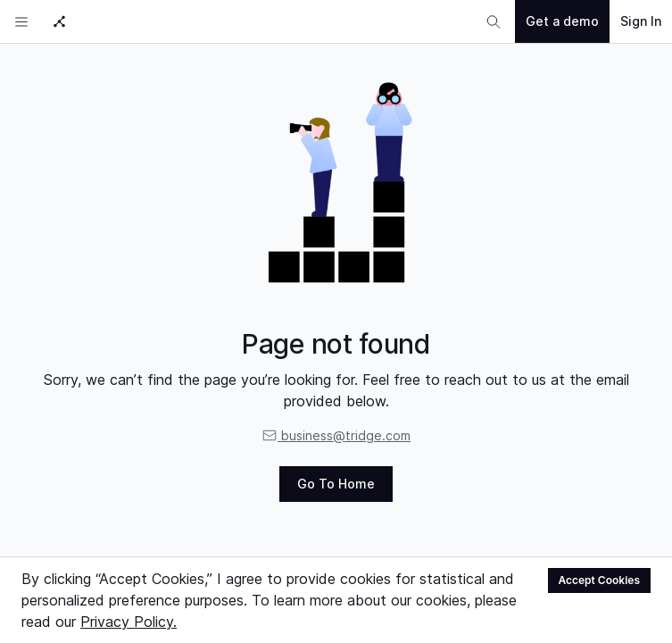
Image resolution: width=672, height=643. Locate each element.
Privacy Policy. (129, 622)
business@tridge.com (336, 435)
